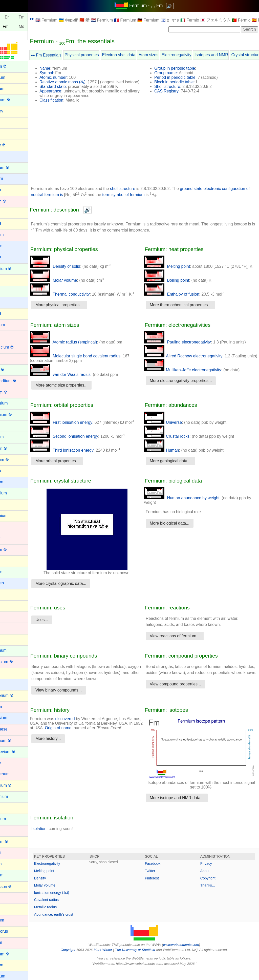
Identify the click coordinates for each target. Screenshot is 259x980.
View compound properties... (184, 699)
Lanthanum (14, 650)
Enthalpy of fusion (180, 303)
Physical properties (99, 55)
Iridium (10, 617)
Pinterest (160, 888)
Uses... (59, 629)
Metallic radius (63, 917)
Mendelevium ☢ (18, 752)
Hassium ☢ (14, 550)
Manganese (14, 729)
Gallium (10, 504)
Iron (7, 628)
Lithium (10, 684)
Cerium (10, 291)
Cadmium (12, 235)
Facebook (161, 874)
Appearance (68, 96)
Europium (12, 437)
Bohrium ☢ (13, 201)
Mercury (11, 763)
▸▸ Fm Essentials (63, 55)
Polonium (12, 965)
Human (170, 459)
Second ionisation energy (81, 445)
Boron (9, 212)
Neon (8, 808)
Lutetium (11, 707)
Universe (172, 431)
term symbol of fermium (170, 199)
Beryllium (12, 178)
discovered (82, 734)
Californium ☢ (16, 269)
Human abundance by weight (190, 507)
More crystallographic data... (78, 593)
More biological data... (178, 532)
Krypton (10, 639)
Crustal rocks (175, 445)
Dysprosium (14, 403)
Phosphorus (14, 931)
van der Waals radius (77, 384)
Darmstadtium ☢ (18, 381)
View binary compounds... (76, 705)
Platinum (11, 942)
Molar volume (71, 285)
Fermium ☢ (14, 448)
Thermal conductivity (77, 299)
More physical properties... (76, 309)
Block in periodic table (183, 82)
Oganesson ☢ (16, 887)
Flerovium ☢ (15, 460)
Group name (174, 73)
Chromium (13, 325)
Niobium (11, 852)
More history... (65, 758)
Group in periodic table (183, 68)
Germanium (14, 516)
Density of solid (72, 271)
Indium (10, 594)
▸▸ (49, 19)
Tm (39, 17)
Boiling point (175, 289)
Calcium (11, 257)
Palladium (12, 920)
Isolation (56, 839)
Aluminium (13, 77)
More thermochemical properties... (189, 314)
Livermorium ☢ (17, 695)
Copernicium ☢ (17, 347)
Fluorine (11, 470)
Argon (9, 122)
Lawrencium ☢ (17, 662)
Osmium (11, 898)
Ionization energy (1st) (69, 903)
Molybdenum (15, 774)
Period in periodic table (184, 77)
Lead (8, 673)
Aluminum (13, 89)
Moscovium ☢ (16, 785)
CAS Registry (175, 91)
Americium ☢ (15, 100)
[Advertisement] (153, 151)
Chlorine (11, 313)
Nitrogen (11, 864)
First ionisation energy (78, 431)
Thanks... (212, 896)
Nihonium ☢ (14, 842)
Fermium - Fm (155, 6)
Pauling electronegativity (186, 351)
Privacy (210, 874)
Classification (69, 105)
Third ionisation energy (79, 459)
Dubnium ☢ (14, 392)
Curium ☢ (12, 370)
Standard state (70, 91)
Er (24, 17)
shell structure (140, 193)
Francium (12, 482)
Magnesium (14, 718)
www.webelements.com (190, 955)
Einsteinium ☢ (16, 415)
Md (39, 26)
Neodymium (14, 796)
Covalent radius (64, 910)
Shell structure (176, 87)
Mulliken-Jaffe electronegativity (191, 384)
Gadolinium (14, 493)
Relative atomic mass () (80, 82)
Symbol (63, 73)
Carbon (10, 280)
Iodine (9, 606)
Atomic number (70, 77)
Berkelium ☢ (15, 168)
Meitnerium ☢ (16, 741)
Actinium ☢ (14, 66)
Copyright (212, 888)
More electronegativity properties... (189, 394)
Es (9, 26)
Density (57, 888)
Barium (10, 156)
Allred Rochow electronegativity (192, 365)
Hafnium (11, 538)
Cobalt (9, 336)
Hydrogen (12, 583)
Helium (10, 560)
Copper (10, 358)
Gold (8, 527)
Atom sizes (166, 55)
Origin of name (100, 743)
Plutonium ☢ (15, 954)
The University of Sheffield (144, 960)
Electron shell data (136, 55)
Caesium (12, 246)
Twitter (159, 881)
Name (62, 68)
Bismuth (11, 190)
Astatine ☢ (13, 145)
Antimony (12, 111)
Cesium (10, 302)
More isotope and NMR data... (185, 808)
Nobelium (12, 875)
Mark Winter (111, 960)
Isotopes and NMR (229, 55)
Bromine (11, 223)
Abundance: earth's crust (71, 925)
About (209, 881)
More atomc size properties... (79, 394)
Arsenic (10, 133)
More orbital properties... (74, 470)
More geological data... (179, 470)
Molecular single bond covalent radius (92, 365)
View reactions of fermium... (183, 645)
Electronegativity (194, 55)
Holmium (12, 572)
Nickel (9, 830)
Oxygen (10, 909)
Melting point (176, 271)
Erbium (10, 426)
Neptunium (13, 819)
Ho (9, 17)
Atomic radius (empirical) (81, 351)
